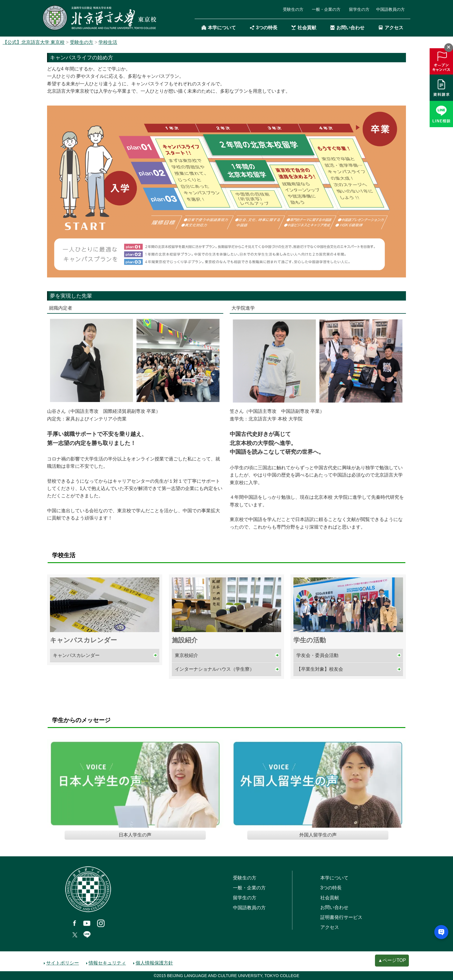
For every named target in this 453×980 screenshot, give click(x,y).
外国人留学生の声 (318, 835)
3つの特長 (264, 28)
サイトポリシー (63, 963)
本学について (219, 28)
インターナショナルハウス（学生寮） (215, 669)
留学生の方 (359, 9)
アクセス (391, 28)
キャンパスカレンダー (76, 655)
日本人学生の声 (135, 835)
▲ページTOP (392, 960)
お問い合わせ (347, 28)
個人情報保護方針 (154, 963)
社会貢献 (304, 28)
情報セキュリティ (107, 963)
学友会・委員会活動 (317, 655)
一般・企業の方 (326, 9)
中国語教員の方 (390, 9)
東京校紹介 (186, 655)
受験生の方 (293, 9)
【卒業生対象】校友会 (320, 669)
